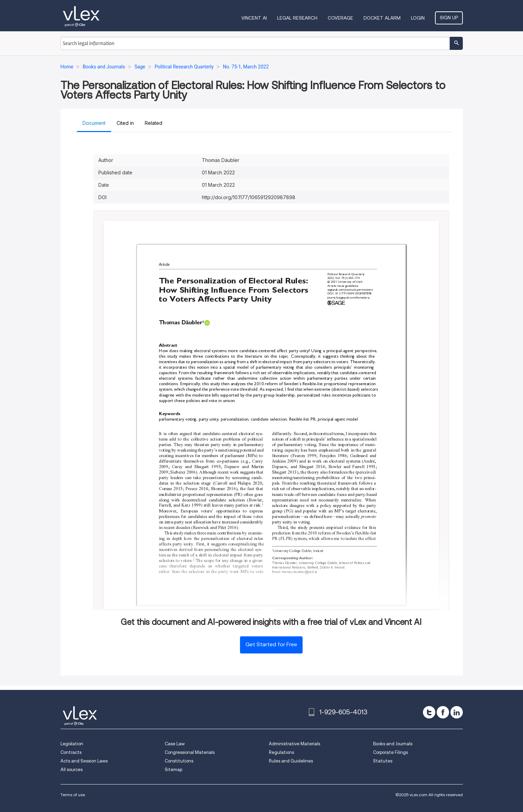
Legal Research (297, 18)
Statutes (383, 761)
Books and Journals (393, 744)
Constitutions (179, 761)
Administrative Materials (295, 744)
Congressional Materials (190, 752)
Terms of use (73, 795)
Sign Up (449, 18)
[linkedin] (457, 712)
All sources (72, 770)
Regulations (281, 752)
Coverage (340, 18)
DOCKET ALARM (382, 18)
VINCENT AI (254, 18)
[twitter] (429, 712)
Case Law (175, 744)
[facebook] (443, 712)
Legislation (72, 744)
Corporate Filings (390, 752)
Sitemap (173, 770)
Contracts (71, 752)
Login (418, 18)
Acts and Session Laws (84, 761)
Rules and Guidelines (291, 761)
